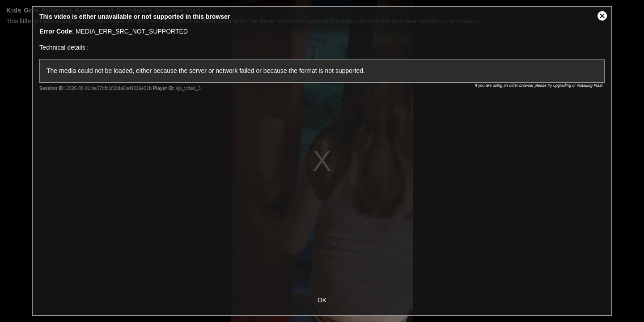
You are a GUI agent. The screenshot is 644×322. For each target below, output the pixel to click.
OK (322, 300)
